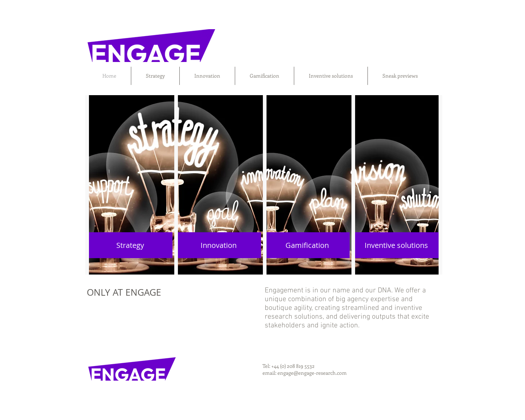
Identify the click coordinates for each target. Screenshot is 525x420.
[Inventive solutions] (396, 245)
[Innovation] (219, 245)
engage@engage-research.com (312, 373)
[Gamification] (307, 245)
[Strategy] (130, 245)
